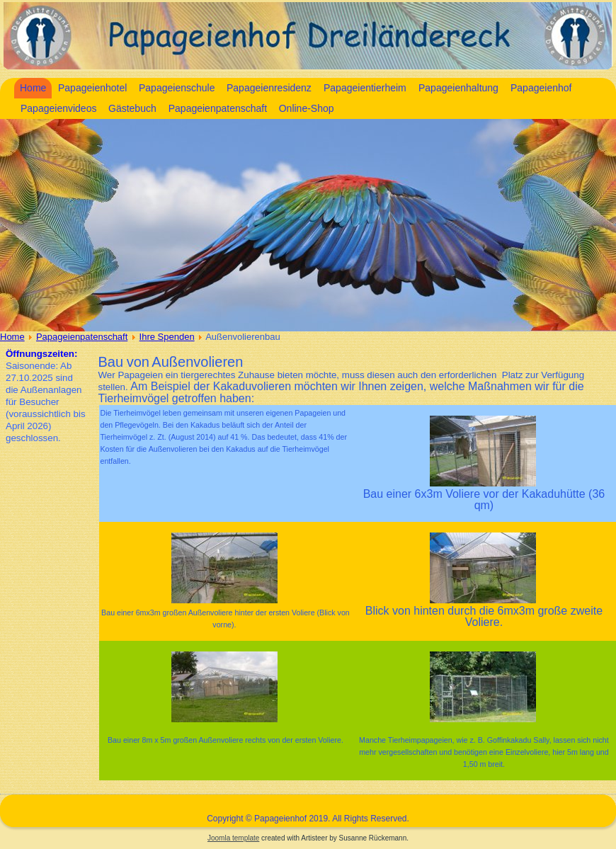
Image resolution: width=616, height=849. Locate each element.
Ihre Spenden (167, 337)
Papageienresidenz (269, 88)
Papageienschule (177, 88)
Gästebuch (132, 108)
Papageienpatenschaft (218, 108)
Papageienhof (541, 88)
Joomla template (233, 838)
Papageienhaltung (458, 88)
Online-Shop (307, 108)
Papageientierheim (365, 88)
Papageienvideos (58, 108)
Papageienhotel (92, 88)
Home (33, 88)
